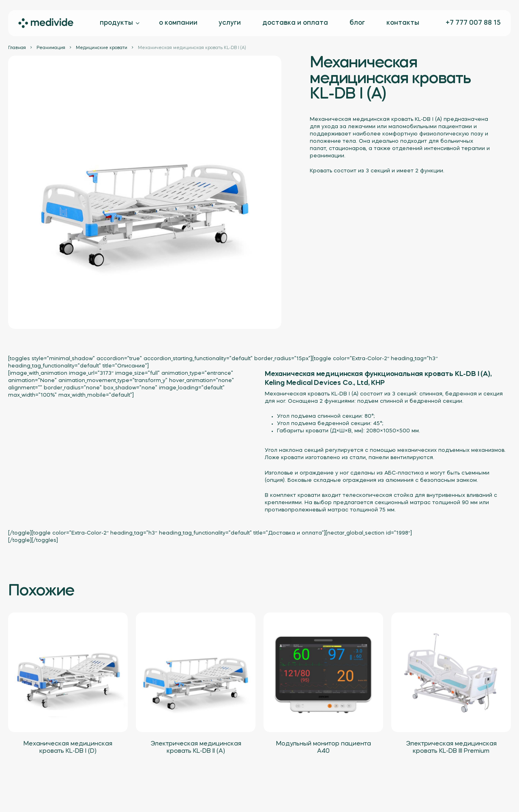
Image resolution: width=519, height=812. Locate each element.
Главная (17, 48)
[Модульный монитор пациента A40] (323, 672)
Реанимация (51, 48)
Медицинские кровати (102, 48)
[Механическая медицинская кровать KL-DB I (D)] (68, 672)
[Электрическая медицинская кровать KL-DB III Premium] (451, 672)
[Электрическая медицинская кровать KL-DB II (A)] (196, 672)
